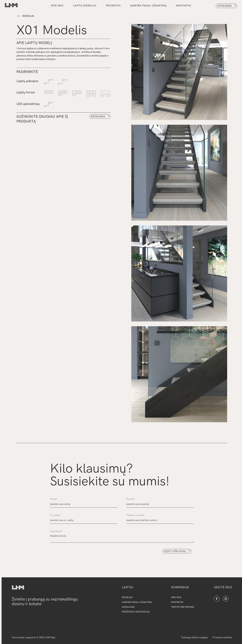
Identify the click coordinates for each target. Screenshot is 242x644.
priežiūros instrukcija (136, 612)
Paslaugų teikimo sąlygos (194, 637)
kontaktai (184, 6)
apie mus (176, 597)
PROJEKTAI (113, 6)
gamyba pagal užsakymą (148, 6)
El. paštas (55, 515)
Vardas (54, 499)
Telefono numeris (135, 515)
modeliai (127, 597)
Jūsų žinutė (56, 531)
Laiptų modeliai (85, 6)
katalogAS (128, 607)
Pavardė (131, 499)
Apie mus (57, 6)
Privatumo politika (222, 637)
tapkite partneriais (183, 607)
